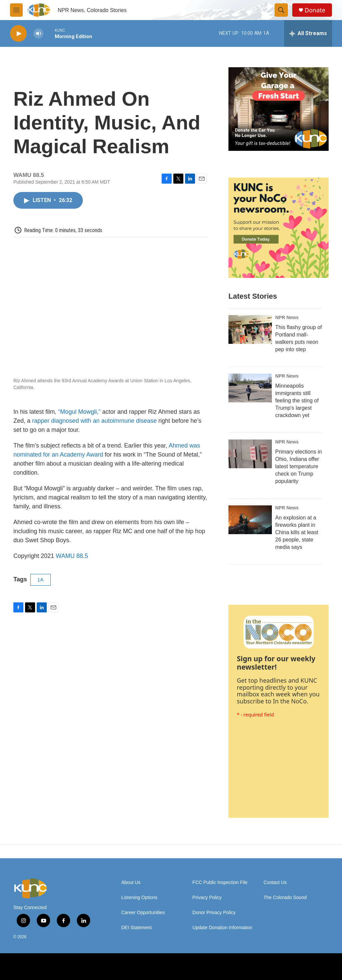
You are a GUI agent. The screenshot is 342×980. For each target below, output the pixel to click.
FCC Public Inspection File (220, 883)
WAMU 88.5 (72, 556)
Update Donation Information (222, 928)
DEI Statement (136, 928)
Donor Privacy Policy (214, 913)
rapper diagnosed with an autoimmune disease (94, 421)
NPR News (287, 317)
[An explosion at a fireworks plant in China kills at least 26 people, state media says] (250, 520)
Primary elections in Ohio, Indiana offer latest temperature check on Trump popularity (299, 466)
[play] (18, 34)
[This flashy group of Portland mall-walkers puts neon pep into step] (250, 329)
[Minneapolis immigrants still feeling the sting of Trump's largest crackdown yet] (250, 388)
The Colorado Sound (285, 898)
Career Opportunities (143, 913)
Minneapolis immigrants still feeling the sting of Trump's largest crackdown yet (297, 401)
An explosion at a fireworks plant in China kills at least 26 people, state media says (297, 532)
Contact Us (275, 883)
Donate (315, 10)
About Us (131, 883)
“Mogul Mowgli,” (79, 412)
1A (41, 580)
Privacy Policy (207, 898)
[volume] (38, 34)
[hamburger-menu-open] (16, 10)
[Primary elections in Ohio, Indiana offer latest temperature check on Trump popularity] (250, 454)
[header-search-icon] (281, 10)
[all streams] (308, 33)
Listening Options (139, 898)
